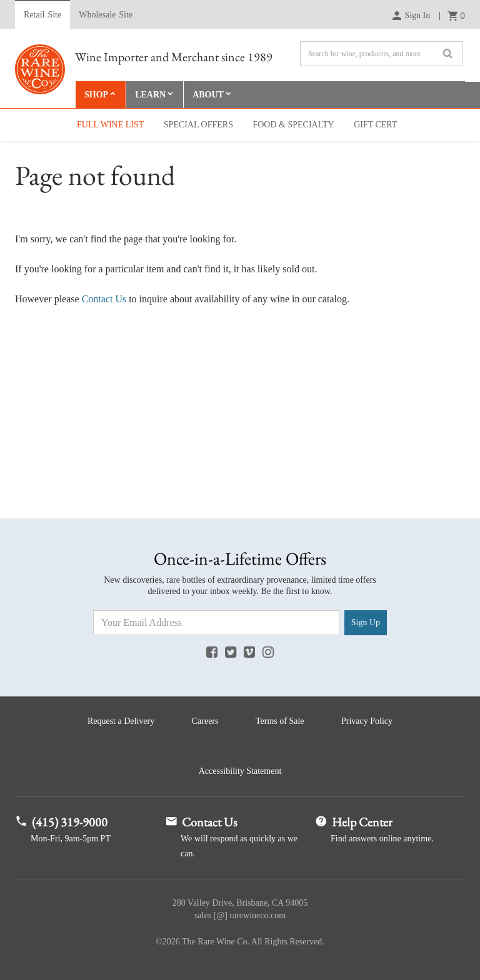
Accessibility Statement (240, 771)
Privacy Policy (367, 721)
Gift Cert (375, 125)
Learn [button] (150, 95)
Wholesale (106, 15)
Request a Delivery (121, 721)
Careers (205, 721)
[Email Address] (216, 623)
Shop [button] (96, 95)
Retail (42, 15)
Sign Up (366, 622)
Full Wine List (110, 125)
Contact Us (104, 299)
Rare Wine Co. (40, 69)
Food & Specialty (293, 125)
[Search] (381, 54)
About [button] (208, 95)
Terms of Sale (280, 721)
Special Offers (198, 125)
